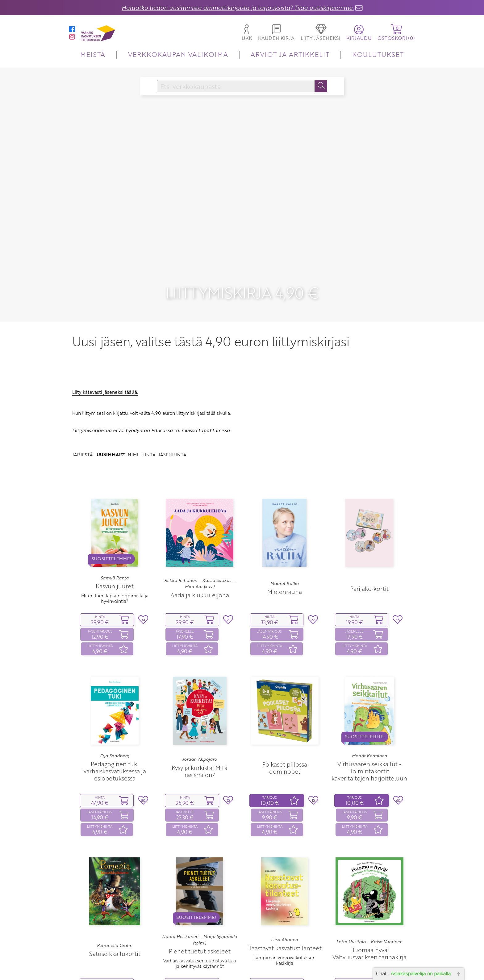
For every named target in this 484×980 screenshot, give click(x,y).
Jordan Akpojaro (200, 740)
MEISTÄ (93, 54)
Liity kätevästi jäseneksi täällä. (105, 373)
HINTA (148, 435)
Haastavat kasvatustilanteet (284, 929)
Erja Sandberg (115, 736)
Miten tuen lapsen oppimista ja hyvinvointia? (115, 579)
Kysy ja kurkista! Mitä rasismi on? (200, 752)
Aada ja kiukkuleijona (200, 576)
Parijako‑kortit (369, 569)
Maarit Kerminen (369, 736)
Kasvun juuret (115, 567)
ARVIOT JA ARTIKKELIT (290, 54)
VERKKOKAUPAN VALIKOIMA (178, 54)
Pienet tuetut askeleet (200, 932)
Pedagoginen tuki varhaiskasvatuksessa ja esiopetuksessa (115, 752)
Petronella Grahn (115, 926)
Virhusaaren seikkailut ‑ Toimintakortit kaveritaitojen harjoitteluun (369, 752)
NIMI (133, 435)
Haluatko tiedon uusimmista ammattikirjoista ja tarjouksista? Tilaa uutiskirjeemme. (238, 8)
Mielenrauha (285, 572)
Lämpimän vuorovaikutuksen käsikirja (284, 941)
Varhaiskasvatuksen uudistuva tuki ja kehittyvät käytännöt (200, 944)
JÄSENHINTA (172, 435)
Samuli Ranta (115, 558)
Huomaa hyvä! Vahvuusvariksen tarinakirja (369, 934)
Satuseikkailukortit (115, 934)
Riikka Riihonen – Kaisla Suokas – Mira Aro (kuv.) (200, 564)
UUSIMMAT (111, 435)
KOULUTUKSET (378, 54)
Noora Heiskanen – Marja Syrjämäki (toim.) (200, 920)
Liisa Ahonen (284, 920)
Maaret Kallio (285, 564)
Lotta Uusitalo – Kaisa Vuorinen (369, 922)
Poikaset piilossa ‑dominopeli (285, 749)
